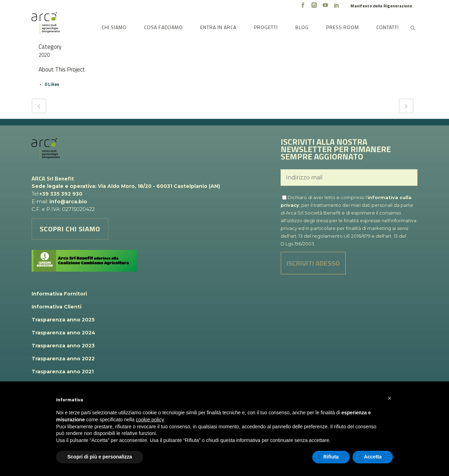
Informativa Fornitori (59, 294)
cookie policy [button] (150, 420)
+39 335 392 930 (61, 194)
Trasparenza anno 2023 (63, 346)
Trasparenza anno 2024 (63, 333)
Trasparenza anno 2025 (63, 320)
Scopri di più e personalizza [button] (100, 457)
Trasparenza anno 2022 (63, 359)
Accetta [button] (373, 457)
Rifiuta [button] (331, 457)
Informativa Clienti (56, 307)
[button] (389, 398)
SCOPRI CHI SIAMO (70, 229)
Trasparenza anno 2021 (63, 372)
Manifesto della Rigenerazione (381, 6)
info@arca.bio (68, 202)
